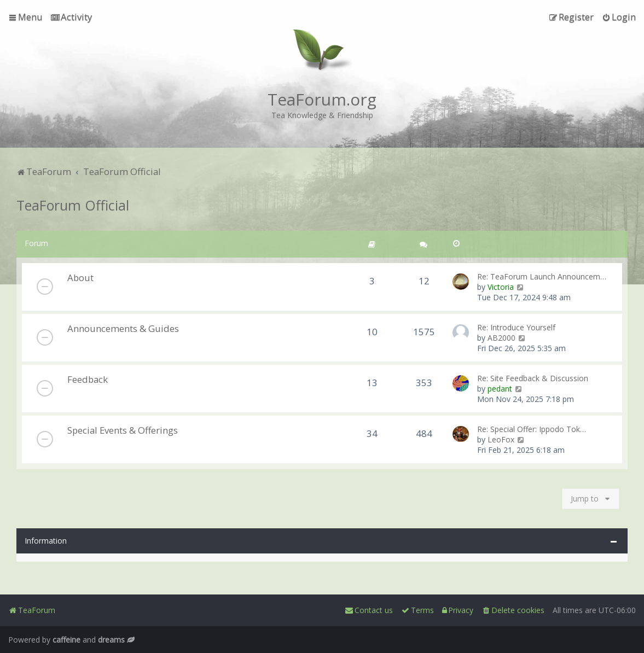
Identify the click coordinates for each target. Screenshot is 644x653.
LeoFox (501, 439)
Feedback (88, 379)
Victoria (501, 287)
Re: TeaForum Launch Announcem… (542, 276)
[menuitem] (71, 17)
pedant (500, 389)
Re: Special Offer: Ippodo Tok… (532, 429)
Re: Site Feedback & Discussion (533, 378)
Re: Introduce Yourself (516, 327)
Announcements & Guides (123, 328)
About (80, 278)
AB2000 (501, 338)
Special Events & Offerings (123, 430)
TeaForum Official (73, 205)
